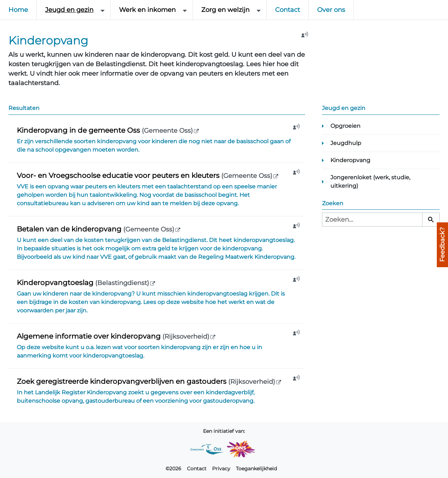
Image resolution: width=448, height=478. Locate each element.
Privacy (221, 469)
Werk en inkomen (147, 10)
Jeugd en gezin (69, 10)
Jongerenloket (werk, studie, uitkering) (370, 182)
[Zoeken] (431, 220)
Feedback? (442, 245)
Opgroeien (345, 126)
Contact (288, 10)
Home (18, 10)
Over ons (331, 10)
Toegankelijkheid (256, 469)
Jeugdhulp (346, 143)
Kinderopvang (350, 160)
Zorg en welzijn (225, 10)
